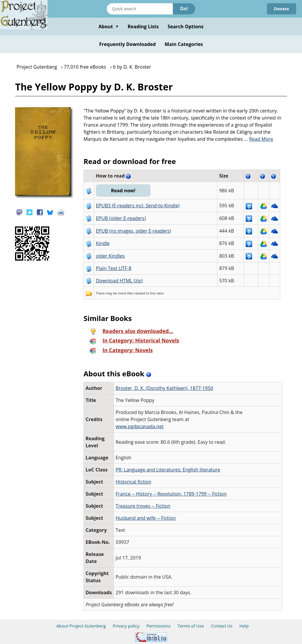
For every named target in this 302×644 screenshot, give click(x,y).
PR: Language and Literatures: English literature (168, 470)
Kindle (103, 243)
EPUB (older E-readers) (121, 218)
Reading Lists (143, 27)
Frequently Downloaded (127, 44)
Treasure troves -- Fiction (143, 506)
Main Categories (184, 44)
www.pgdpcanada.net (140, 426)
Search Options (186, 27)
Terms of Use (191, 626)
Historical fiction (133, 482)
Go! (184, 9)
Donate (282, 9)
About (109, 27)
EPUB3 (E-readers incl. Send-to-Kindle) (138, 206)
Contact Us (222, 626)
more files (126, 293)
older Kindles (110, 256)
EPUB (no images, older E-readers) (133, 231)
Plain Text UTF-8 (114, 268)
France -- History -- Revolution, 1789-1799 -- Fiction (171, 494)
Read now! (123, 191)
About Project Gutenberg (81, 626)
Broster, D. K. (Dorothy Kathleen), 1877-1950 (164, 388)
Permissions (159, 626)
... (259, 139)
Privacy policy (126, 626)
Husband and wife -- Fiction (146, 518)
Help (244, 626)
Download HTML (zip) (119, 281)
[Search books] (140, 9)
